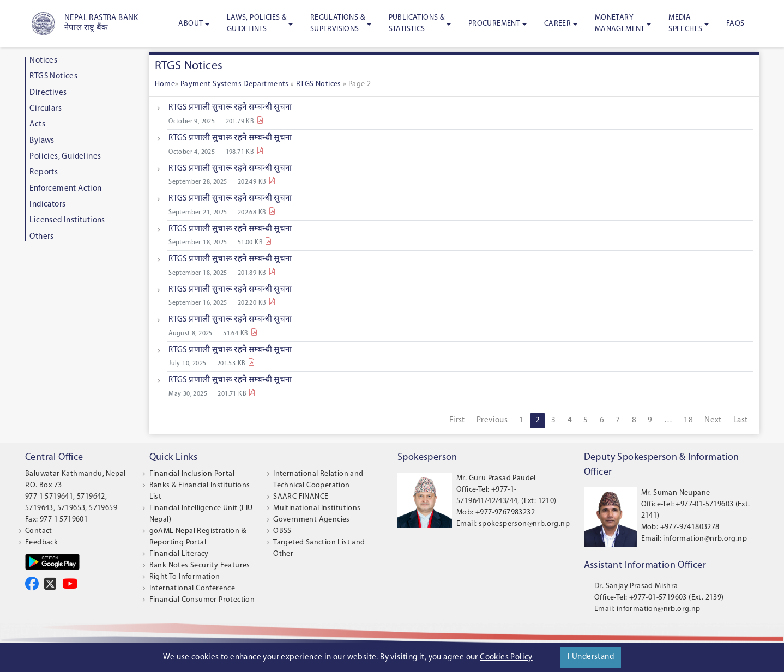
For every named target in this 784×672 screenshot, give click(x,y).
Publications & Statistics (417, 23)
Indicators (47, 205)
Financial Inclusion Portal (192, 474)
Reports (44, 172)
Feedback (41, 543)
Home (165, 84)
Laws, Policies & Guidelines (257, 23)
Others (41, 237)
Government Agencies (312, 520)
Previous (492, 420)
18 (688, 420)
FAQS (735, 24)
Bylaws (42, 141)
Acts (37, 125)
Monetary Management (620, 23)
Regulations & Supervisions (337, 23)
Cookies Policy (506, 658)
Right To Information (185, 577)
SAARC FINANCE (301, 497)
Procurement (494, 24)
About (191, 24)
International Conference (192, 588)
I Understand (591, 657)
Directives (48, 93)
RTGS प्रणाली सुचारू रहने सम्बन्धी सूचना (230, 108)
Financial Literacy (179, 554)
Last (741, 420)
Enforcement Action (65, 189)
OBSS (282, 531)
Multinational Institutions (317, 508)
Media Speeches (685, 23)
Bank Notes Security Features (200, 565)
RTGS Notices (53, 77)
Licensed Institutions (67, 220)
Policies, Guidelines (65, 157)
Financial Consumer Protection (202, 600)
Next (713, 420)
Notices (43, 61)
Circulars (46, 109)
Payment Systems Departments (236, 84)
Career (557, 24)
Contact (39, 531)
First (457, 420)
